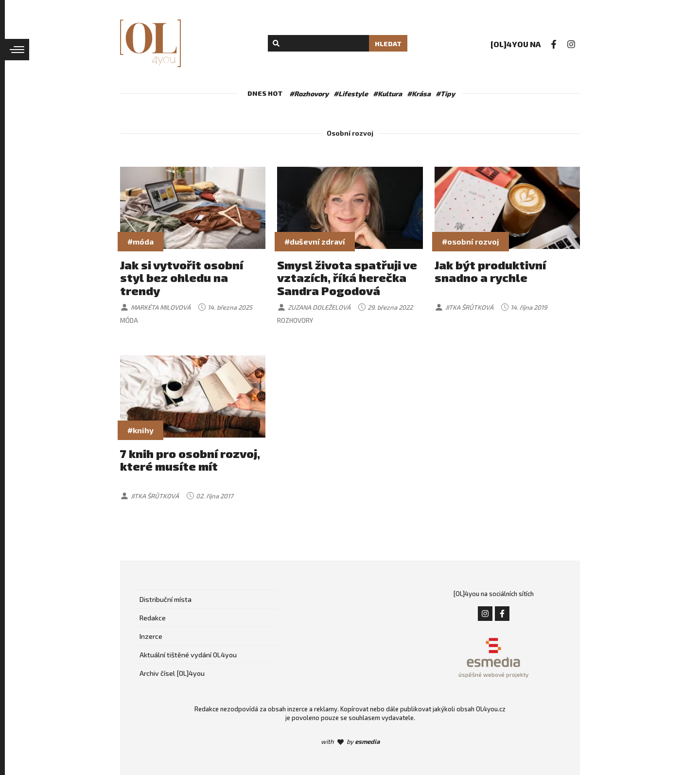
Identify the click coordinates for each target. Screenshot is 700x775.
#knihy (140, 430)
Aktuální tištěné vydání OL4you (188, 655)
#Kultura (387, 94)
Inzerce (151, 636)
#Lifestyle (351, 94)
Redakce (153, 618)
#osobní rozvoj (471, 241)
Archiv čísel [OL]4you (172, 673)
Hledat (388, 44)
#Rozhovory (309, 94)
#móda (140, 241)
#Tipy (445, 94)
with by (350, 741)
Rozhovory (295, 320)
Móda (129, 320)
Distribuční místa (166, 599)
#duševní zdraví (315, 241)
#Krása (419, 94)
